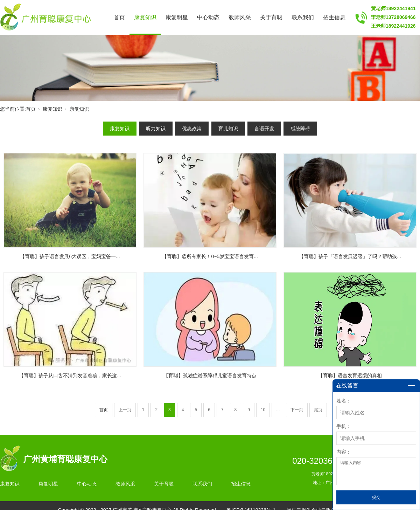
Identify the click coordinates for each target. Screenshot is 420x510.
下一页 (297, 410)
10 (263, 410)
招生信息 (334, 17)
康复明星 (177, 17)
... (278, 410)
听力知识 (156, 129)
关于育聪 (271, 17)
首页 (119, 17)
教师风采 (240, 17)
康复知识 (145, 17)
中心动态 (208, 17)
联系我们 (303, 17)
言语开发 (264, 129)
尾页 (318, 410)
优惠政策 (192, 129)
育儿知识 (228, 129)
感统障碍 (300, 129)
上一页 (125, 410)
